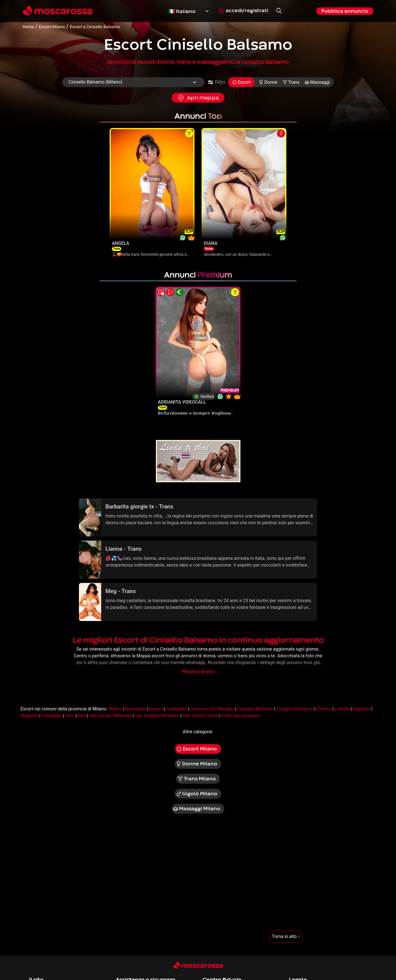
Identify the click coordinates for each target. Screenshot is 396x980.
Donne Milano (197, 764)
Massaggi (317, 82)
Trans (291, 82)
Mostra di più (198, 672)
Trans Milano (197, 779)
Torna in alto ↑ (286, 936)
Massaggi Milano (197, 809)
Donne (268, 82)
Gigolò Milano (197, 794)
